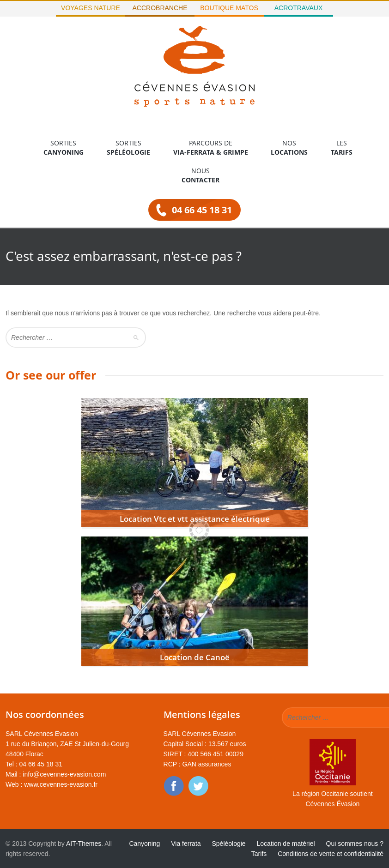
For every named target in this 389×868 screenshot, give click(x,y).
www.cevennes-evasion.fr (61, 784)
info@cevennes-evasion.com (64, 774)
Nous (201, 175)
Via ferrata (186, 844)
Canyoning (144, 844)
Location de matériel (286, 844)
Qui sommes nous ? (355, 844)
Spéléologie (228, 844)
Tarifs (259, 854)
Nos (289, 148)
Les (342, 148)
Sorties (64, 148)
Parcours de (211, 148)
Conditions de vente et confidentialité (331, 854)
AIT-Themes (84, 844)
